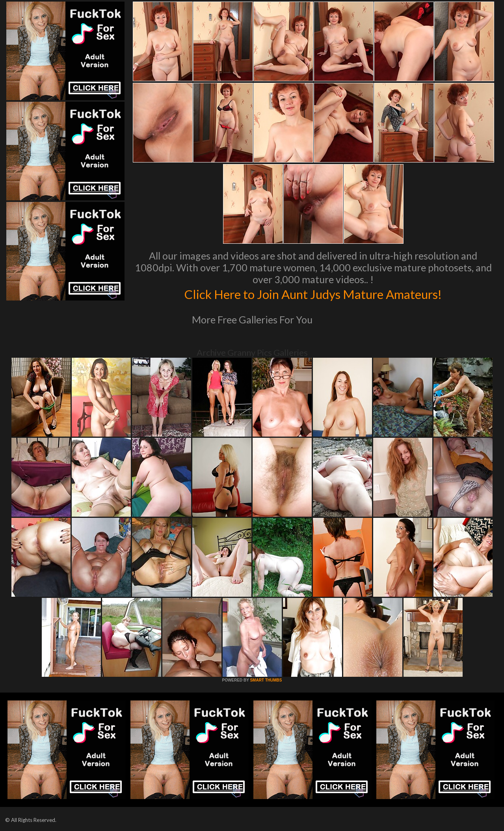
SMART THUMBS (266, 680)
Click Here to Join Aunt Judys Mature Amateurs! (313, 293)
